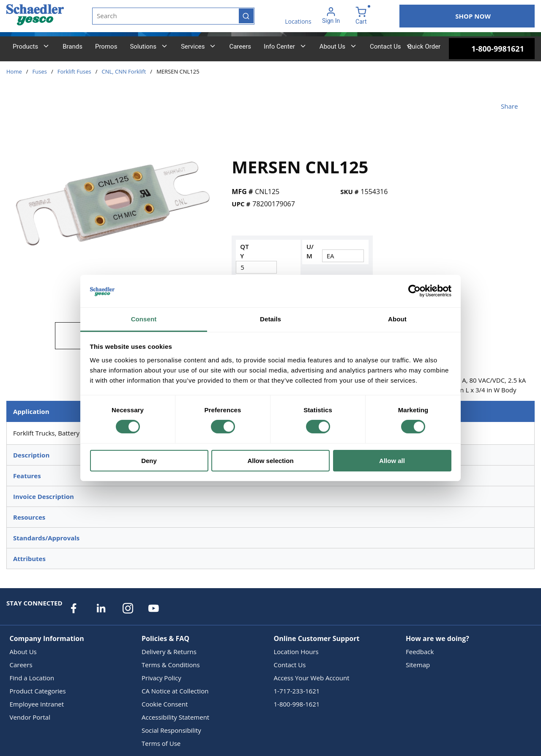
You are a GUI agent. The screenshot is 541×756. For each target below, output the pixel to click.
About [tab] (397, 319)
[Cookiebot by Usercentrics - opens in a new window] (414, 291)
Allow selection (270, 461)
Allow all (392, 461)
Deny (149, 461)
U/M (310, 251)
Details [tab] (270, 319)
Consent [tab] (144, 319)
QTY (244, 251)
